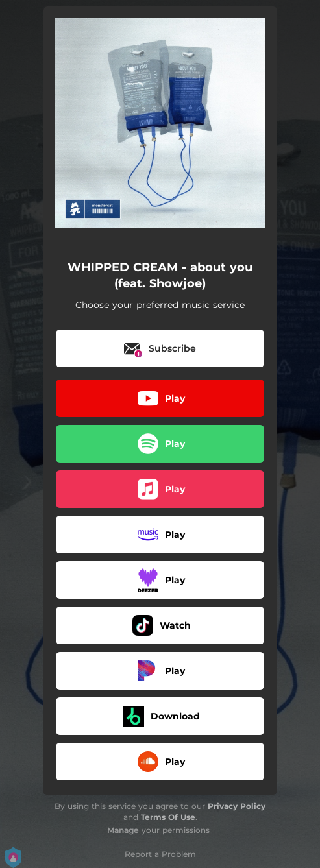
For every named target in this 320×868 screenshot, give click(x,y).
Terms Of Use (168, 817)
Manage (123, 830)
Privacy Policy (237, 806)
